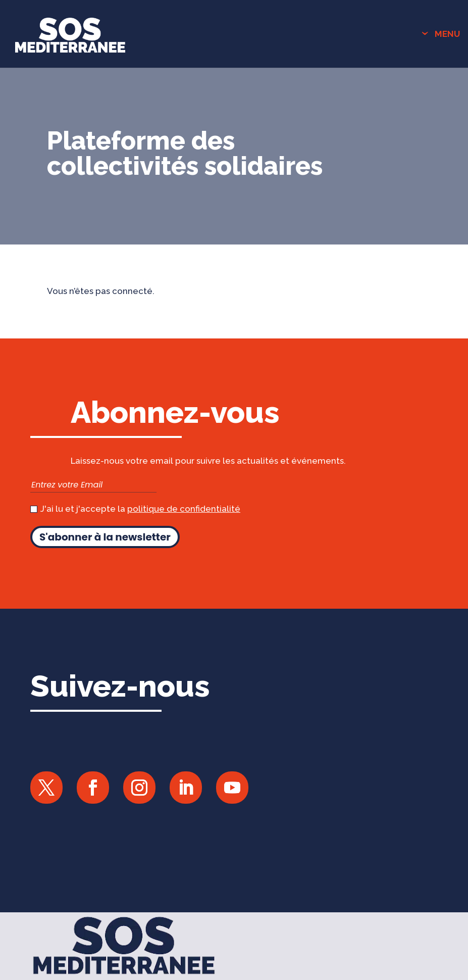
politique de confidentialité (184, 509)
